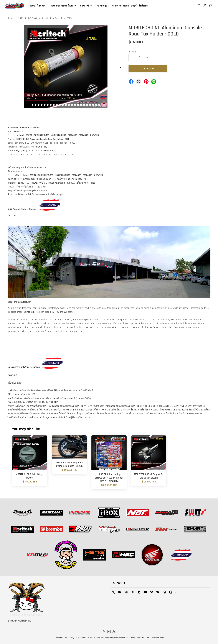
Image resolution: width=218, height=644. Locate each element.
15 (75, 105)
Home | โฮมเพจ (37, 6)
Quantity (132, 52)
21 (93, 105)
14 (72, 105)
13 (69, 105)
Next (120, 67)
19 (87, 105)
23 (99, 105)
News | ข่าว (86, 6)
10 (60, 105)
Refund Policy (86, 638)
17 (81, 105)
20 (90, 105)
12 (66, 105)
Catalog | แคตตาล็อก (63, 6)
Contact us (141, 638)
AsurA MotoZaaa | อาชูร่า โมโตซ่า (130, 6)
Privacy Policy (74, 638)
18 (84, 105)
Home (10, 18)
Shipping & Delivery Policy (103, 638)
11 (63, 105)
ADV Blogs (102, 6)
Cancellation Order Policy (125, 638)
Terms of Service (60, 638)
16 (78, 105)
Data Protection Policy (156, 638)
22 (96, 105)
